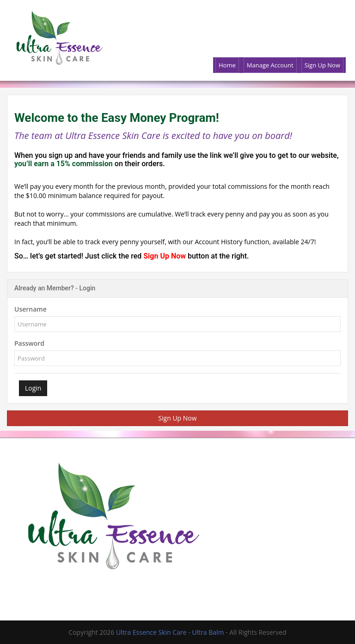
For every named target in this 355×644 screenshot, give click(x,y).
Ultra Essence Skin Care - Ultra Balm (171, 632)
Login (33, 388)
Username (31, 309)
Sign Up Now (165, 256)
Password (29, 343)
